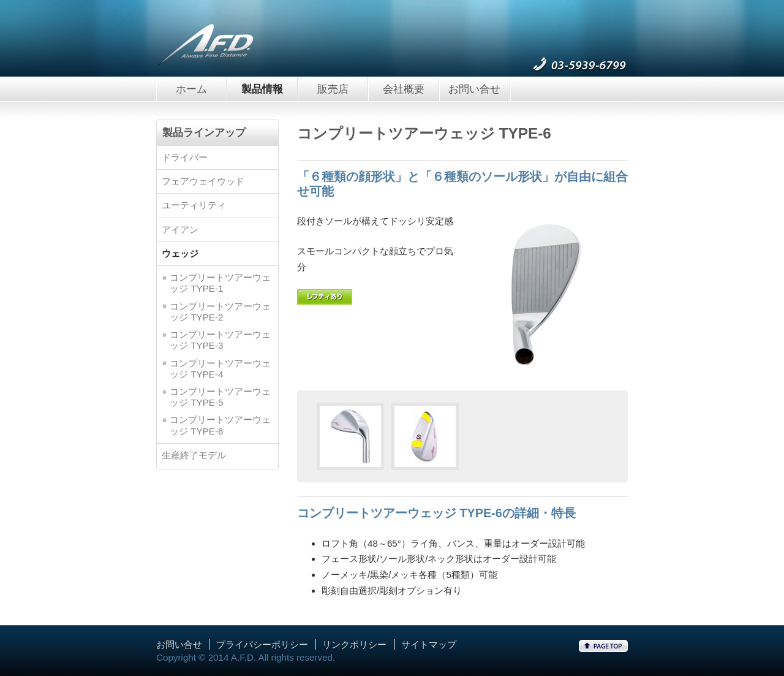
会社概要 (404, 89)
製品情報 (262, 89)
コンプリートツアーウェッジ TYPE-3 (220, 340)
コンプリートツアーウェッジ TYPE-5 (220, 397)
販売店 (333, 89)
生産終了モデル (194, 455)
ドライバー (185, 157)
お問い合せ (474, 89)
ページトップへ (603, 646)
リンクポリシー (354, 644)
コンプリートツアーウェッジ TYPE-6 (220, 425)
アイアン (180, 230)
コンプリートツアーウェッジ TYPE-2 (220, 312)
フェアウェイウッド (203, 181)
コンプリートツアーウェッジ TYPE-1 (220, 283)
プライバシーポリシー (262, 644)
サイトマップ (429, 644)
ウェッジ (180, 253)
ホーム (191, 89)
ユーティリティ (194, 205)
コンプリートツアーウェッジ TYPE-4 (220, 369)
